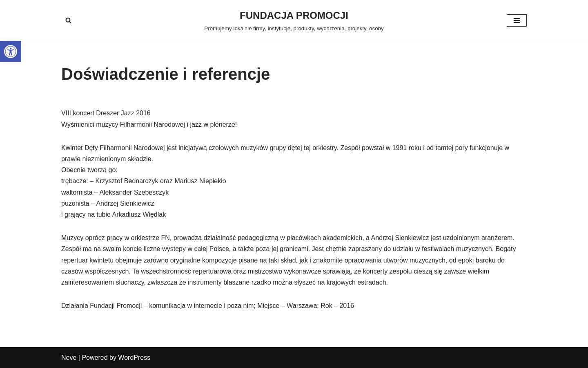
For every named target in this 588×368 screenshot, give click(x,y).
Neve (69, 358)
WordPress (134, 358)
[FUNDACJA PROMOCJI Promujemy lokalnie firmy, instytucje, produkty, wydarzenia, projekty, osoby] (294, 20)
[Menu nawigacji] (517, 20)
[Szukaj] (68, 20)
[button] (11, 52)
